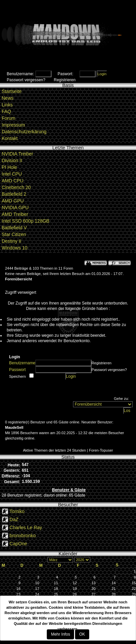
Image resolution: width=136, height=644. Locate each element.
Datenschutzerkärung (24, 132)
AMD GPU (13, 201)
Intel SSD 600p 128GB (26, 221)
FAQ (6, 111)
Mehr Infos (60, 634)
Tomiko (17, 511)
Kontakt (10, 138)
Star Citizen (14, 234)
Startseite (12, 91)
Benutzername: (20, 74)
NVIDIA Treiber (17, 154)
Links (7, 105)
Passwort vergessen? (26, 80)
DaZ (14, 519)
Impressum (13, 125)
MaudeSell (14, 427)
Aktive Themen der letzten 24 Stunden (54, 450)
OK (82, 634)
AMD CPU (13, 181)
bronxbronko (23, 536)
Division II (12, 160)
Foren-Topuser (101, 450)
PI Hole (9, 167)
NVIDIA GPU (15, 208)
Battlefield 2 (14, 194)
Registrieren (65, 80)
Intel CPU (12, 174)
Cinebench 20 (16, 187)
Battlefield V (14, 228)
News (8, 98)
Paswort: (65, 74)
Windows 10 (14, 248)
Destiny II (11, 241)
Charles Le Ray (26, 527)
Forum (8, 118)
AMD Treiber (15, 214)
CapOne (18, 544)
